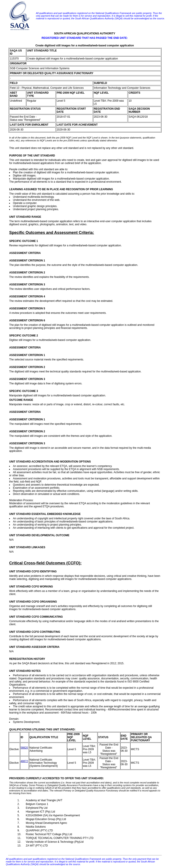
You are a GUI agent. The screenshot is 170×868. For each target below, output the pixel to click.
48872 (24, 761)
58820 (24, 748)
